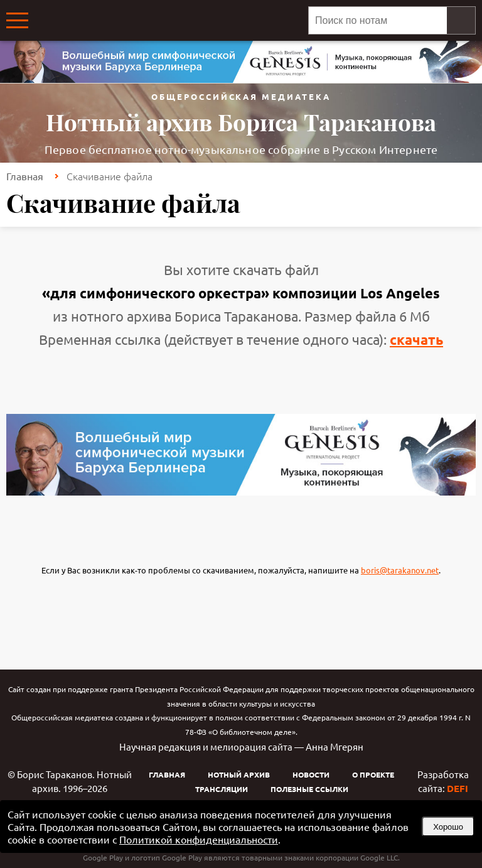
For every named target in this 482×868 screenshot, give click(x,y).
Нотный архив (239, 774)
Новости (311, 774)
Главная (25, 176)
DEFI (458, 788)
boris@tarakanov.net (400, 570)
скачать (416, 339)
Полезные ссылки (309, 789)
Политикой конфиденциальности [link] (199, 839)
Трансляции (222, 789)
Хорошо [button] (448, 827)
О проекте (373, 774)
